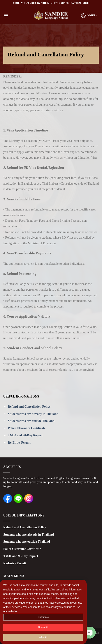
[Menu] (6, 15)
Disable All (43, 627)
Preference (43, 617)
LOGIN (89, 16)
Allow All (43, 638)
